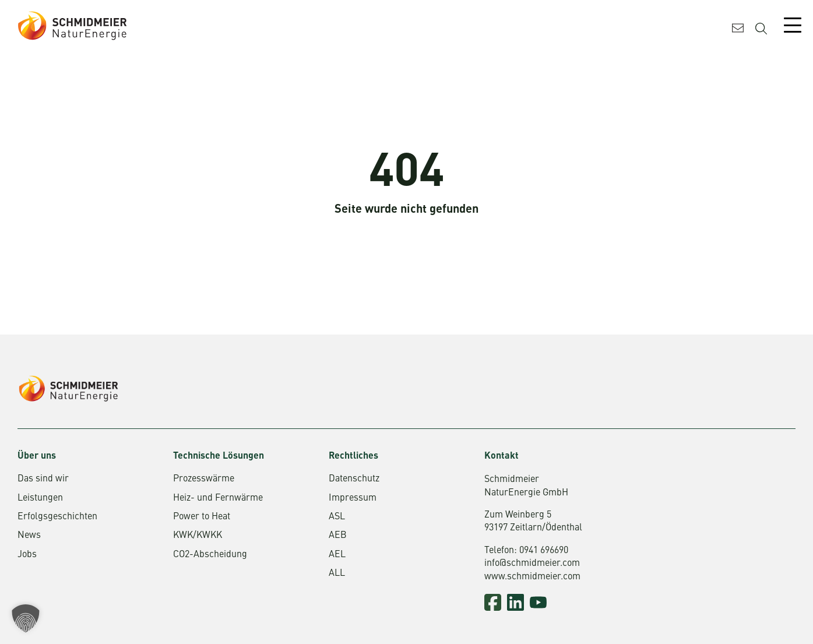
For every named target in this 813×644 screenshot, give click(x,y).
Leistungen (40, 498)
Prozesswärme (204, 479)
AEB (338, 536)
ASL (337, 517)
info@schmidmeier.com (532, 564)
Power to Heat (202, 517)
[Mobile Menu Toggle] (793, 25)
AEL (337, 555)
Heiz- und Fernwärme (218, 498)
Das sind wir (43, 479)
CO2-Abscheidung (210, 555)
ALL (337, 573)
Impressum (353, 498)
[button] (26, 618)
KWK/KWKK (198, 536)
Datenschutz (354, 479)
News (29, 536)
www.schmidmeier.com (532, 577)
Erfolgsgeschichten (57, 517)
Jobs (27, 555)
